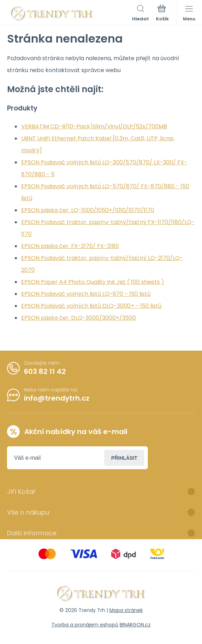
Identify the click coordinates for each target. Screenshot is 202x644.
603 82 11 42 (45, 371)
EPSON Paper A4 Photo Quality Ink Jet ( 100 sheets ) (93, 282)
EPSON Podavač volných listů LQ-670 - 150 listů (86, 294)
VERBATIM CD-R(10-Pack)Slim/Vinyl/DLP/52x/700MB (94, 126)
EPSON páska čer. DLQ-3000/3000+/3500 (78, 318)
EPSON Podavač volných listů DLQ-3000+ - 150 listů (91, 306)
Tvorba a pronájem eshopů (85, 625)
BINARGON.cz (135, 625)
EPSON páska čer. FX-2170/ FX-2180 (70, 246)
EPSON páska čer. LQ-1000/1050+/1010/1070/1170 (88, 210)
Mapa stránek (126, 610)
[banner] (52, 14)
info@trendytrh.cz (57, 398)
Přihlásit (124, 458)
